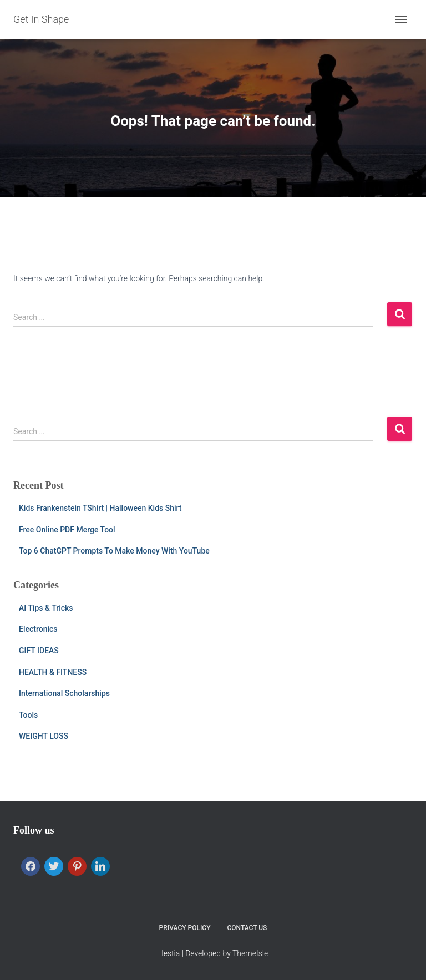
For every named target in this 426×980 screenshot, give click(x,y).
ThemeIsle (250, 953)
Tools (28, 715)
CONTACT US (247, 928)
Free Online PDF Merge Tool (67, 530)
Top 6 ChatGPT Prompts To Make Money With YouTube (114, 551)
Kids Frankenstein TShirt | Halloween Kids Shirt (100, 508)
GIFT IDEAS (39, 651)
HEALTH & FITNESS (53, 672)
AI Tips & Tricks (46, 608)
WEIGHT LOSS (44, 736)
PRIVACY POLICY (185, 928)
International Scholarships (64, 693)
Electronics (38, 629)
